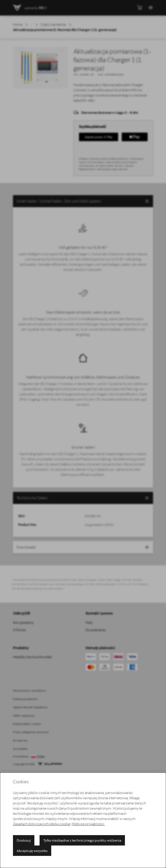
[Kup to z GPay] (99, 137)
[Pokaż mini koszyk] (140, 7)
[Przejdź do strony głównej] (17, 8)
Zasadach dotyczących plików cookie (42, 824)
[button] (83, 201)
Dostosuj (24, 840)
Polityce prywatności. (89, 824)
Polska (41, 756)
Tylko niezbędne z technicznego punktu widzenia (82, 840)
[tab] (83, 498)
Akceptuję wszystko (32, 851)
